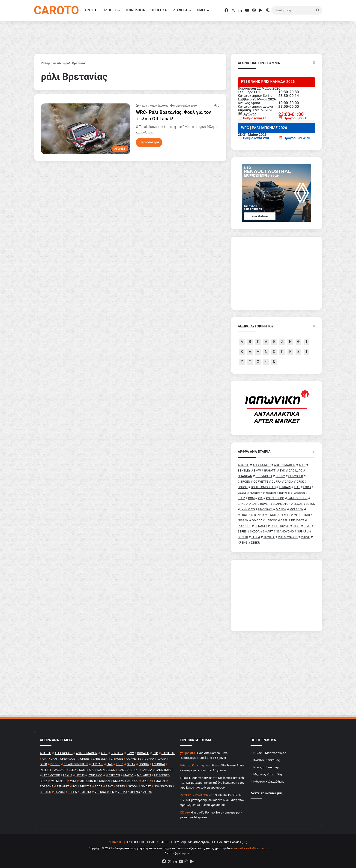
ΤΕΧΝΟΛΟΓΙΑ (135, 10)
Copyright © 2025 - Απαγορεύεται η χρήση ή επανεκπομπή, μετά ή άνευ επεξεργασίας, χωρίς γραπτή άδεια (161, 848)
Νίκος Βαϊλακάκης (266, 767)
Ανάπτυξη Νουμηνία (178, 853)
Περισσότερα (149, 142)
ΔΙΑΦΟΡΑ (180, 10)
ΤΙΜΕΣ (201, 10)
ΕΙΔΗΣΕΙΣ (109, 10)
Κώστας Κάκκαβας (267, 760)
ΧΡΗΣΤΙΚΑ (159, 10)
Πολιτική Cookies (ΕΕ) (232, 842)
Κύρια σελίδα (52, 63)
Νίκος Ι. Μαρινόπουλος (270, 753)
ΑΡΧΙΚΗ (90, 10)
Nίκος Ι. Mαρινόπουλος (154, 106)
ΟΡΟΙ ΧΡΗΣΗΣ (135, 842)
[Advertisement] (277, 596)
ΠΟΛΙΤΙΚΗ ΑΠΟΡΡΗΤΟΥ (163, 842)
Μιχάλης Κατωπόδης (268, 774)
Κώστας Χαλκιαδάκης (269, 781)
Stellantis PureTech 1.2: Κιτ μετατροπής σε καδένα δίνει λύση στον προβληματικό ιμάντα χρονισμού (212, 783)
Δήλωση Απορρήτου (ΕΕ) (198, 842)
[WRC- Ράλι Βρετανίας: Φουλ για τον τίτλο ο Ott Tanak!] (86, 129)
